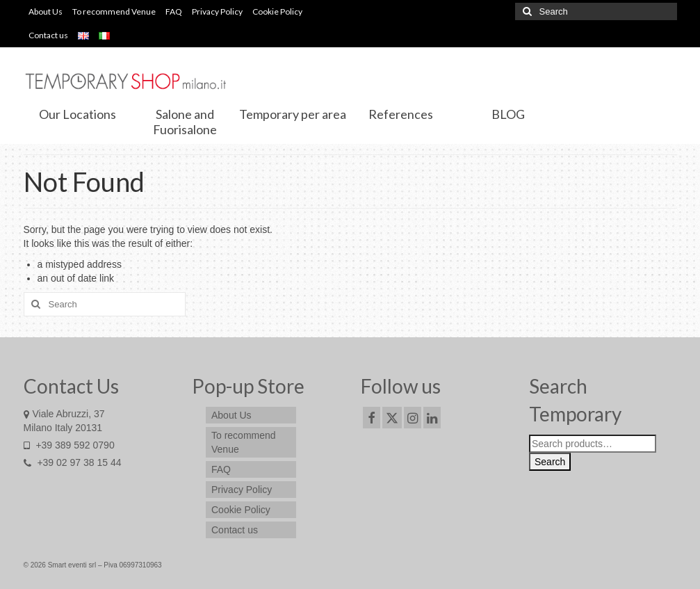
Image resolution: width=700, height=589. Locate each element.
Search (550, 462)
